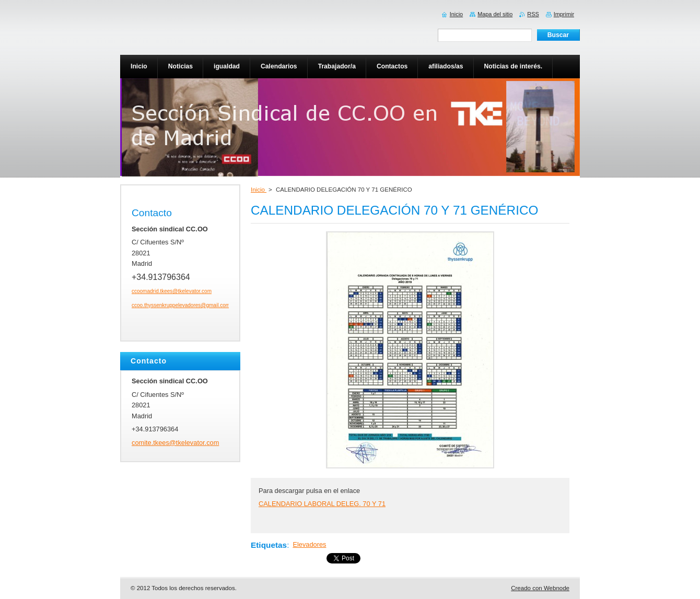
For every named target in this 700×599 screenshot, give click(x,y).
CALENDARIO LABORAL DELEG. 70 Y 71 (322, 504)
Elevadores (309, 544)
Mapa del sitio (495, 14)
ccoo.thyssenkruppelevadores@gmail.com (181, 305)
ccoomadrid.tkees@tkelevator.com (172, 291)
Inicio (259, 190)
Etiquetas (269, 545)
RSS (533, 14)
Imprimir (564, 14)
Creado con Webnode (540, 588)
